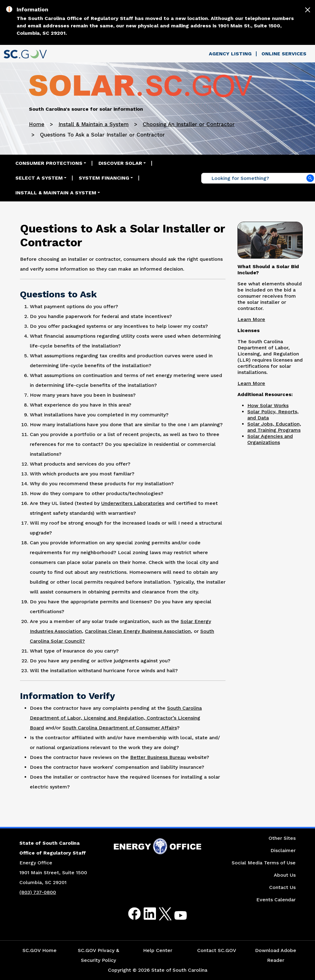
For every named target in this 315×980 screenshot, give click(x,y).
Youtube (175, 917)
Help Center (158, 950)
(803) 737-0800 (38, 892)
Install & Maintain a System (94, 124)
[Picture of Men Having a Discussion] (270, 240)
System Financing (104, 178)
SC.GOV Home (40, 950)
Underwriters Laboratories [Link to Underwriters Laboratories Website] (133, 503)
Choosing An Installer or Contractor (189, 124)
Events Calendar (276, 900)
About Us (285, 875)
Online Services (284, 54)
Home (37, 124)
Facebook (130, 914)
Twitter (160, 914)
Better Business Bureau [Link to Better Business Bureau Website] (158, 757)
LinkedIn (145, 914)
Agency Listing (230, 54)
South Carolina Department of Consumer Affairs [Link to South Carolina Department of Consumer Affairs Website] (120, 728)
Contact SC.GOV (217, 950)
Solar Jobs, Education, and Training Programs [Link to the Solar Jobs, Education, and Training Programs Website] (274, 427)
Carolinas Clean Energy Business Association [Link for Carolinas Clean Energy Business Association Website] (138, 631)
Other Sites (282, 838)
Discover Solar (120, 163)
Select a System (39, 178)
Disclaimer (283, 850)
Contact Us (282, 887)
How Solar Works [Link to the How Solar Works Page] (268, 405)
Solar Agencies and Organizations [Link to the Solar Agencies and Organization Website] (270, 439)
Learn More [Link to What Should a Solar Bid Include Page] (251, 319)
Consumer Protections (49, 163)
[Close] (308, 10)
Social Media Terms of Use (264, 863)
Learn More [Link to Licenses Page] (251, 383)
